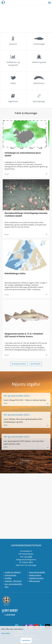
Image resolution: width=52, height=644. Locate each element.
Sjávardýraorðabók (37, 572)
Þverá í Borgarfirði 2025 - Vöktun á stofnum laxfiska (25, 400)
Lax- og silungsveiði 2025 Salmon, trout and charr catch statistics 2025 (24, 443)
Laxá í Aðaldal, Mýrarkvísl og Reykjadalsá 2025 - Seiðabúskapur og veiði (23, 421)
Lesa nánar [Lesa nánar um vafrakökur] (6, 633)
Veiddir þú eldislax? (13, 572)
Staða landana (35, 575)
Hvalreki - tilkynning (13, 581)
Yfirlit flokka (26, 461)
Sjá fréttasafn (35, 364)
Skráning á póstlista (19, 364)
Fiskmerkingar (11, 575)
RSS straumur (35, 581)
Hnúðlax (8, 578)
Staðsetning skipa (36, 578)
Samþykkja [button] (26, 640)
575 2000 (28, 557)
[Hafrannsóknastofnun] (4, 3)
